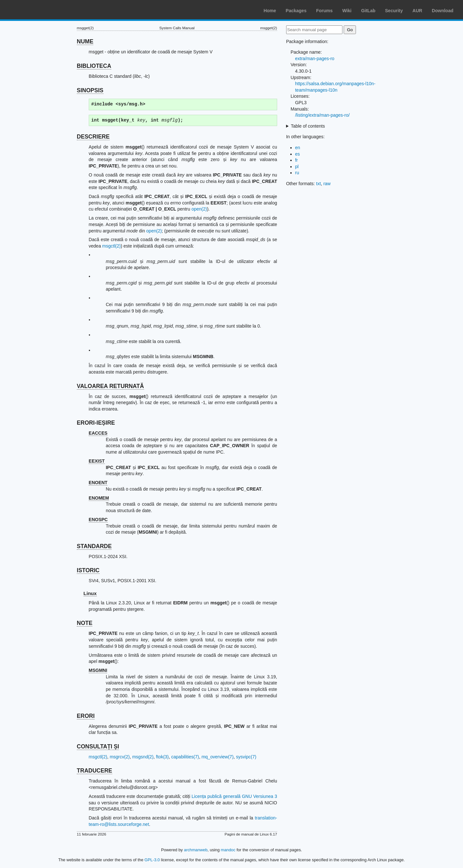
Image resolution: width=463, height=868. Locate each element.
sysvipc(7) (246, 757)
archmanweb (196, 850)
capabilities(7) (185, 757)
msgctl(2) (112, 246)
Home (270, 11)
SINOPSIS (90, 90)
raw (327, 184)
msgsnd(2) (143, 757)
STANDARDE (94, 546)
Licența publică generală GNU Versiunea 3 (234, 796)
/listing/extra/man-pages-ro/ (322, 115)
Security (394, 11)
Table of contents (308, 126)
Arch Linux (35, 10)
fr (297, 160)
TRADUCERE (95, 771)
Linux (90, 593)
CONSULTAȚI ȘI (98, 746)
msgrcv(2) (120, 757)
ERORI (86, 716)
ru (297, 173)
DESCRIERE (93, 137)
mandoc (228, 850)
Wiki (347, 11)
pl (297, 167)
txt (318, 184)
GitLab (368, 11)
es (298, 154)
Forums (324, 11)
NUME (85, 41)
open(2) (199, 209)
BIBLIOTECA (94, 66)
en (298, 148)
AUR (417, 11)
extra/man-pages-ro (315, 59)
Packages (296, 11)
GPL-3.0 (152, 860)
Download (443, 11)
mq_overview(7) (218, 757)
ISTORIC (88, 570)
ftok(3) (162, 757)
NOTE (85, 623)
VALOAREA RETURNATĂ (110, 386)
